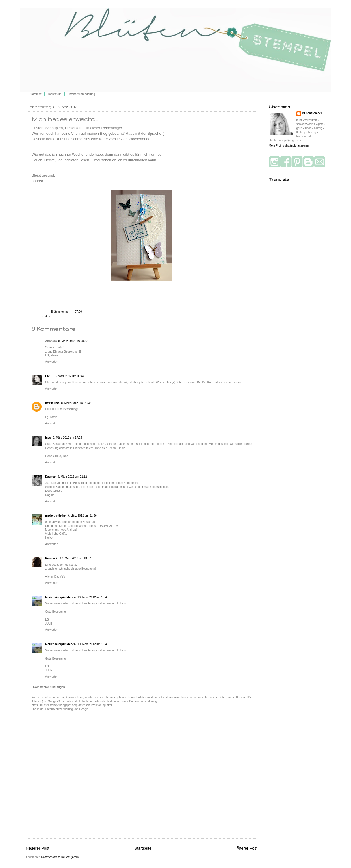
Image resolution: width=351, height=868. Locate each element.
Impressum (54, 94)
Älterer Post (247, 848)
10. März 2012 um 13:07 (75, 558)
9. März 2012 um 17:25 (67, 438)
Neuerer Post (37, 848)
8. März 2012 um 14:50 (76, 403)
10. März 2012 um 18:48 (93, 597)
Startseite (36, 94)
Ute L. (49, 376)
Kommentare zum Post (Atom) (60, 857)
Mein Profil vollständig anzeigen (289, 146)
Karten (46, 316)
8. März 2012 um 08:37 (73, 341)
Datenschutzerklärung (81, 94)
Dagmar (51, 477)
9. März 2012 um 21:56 (82, 516)
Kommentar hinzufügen (49, 687)
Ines (48, 438)
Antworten (52, 362)
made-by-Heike (55, 516)
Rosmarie (52, 558)
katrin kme (52, 403)
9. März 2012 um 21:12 (72, 477)
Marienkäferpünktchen (60, 597)
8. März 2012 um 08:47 (70, 376)
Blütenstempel (61, 312)
